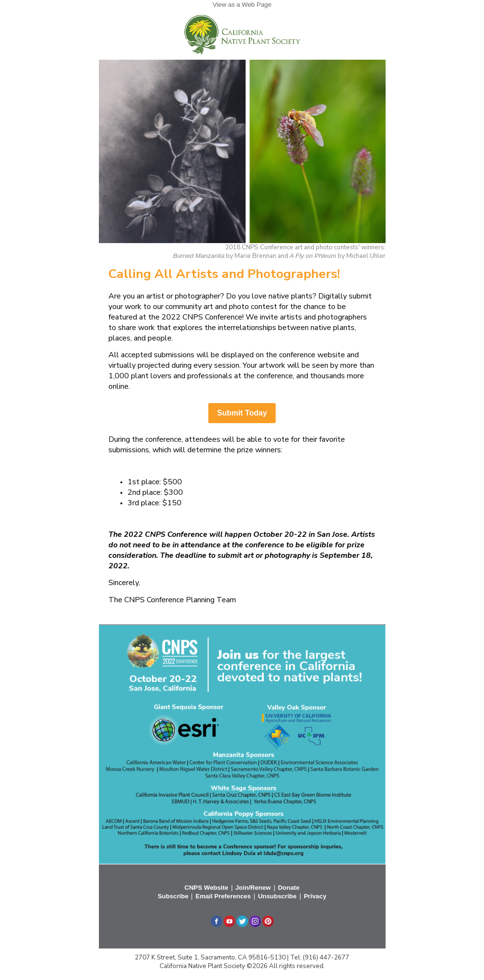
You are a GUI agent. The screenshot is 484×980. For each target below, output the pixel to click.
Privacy (315, 896)
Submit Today (242, 413)
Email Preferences (223, 896)
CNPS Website (206, 888)
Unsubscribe (277, 896)
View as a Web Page (242, 5)
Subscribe (173, 896)
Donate (289, 888)
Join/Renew (253, 888)
